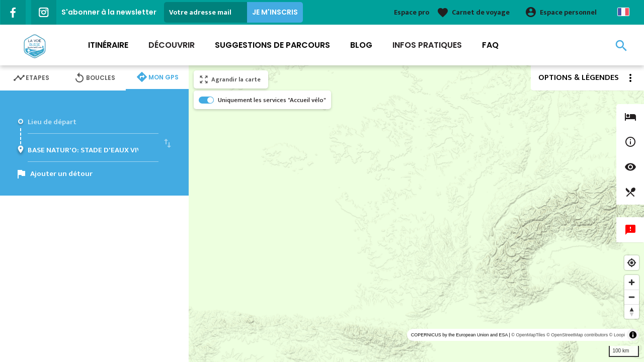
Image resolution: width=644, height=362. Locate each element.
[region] (416, 214)
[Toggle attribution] (633, 335)
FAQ (490, 45)
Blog (361, 45)
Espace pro (412, 12)
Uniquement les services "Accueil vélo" (272, 100)
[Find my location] (632, 263)
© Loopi (617, 335)
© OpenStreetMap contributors (577, 335)
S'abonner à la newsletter (109, 12)
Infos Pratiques (427, 45)
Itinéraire (108, 45)
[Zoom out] (632, 297)
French (623, 12)
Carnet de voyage (481, 12)
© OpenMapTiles (528, 335)
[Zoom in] (632, 282)
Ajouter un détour (61, 174)
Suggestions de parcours (272, 45)
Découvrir (172, 45)
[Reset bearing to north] (632, 311)
